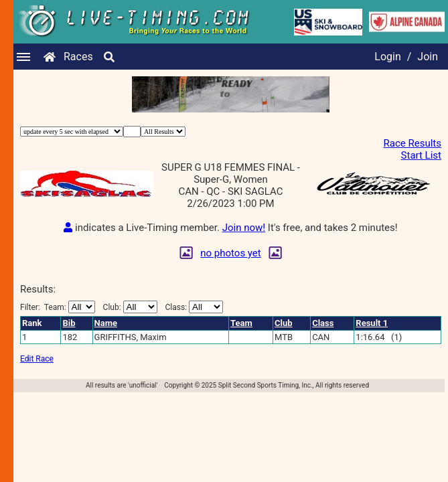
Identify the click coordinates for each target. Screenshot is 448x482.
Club (284, 323)
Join (428, 57)
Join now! (244, 228)
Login (387, 57)
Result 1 (372, 323)
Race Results (413, 143)
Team (241, 323)
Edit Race (37, 359)
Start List (421, 155)
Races (78, 57)
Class (323, 323)
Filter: (58, 307)
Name (106, 323)
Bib (69, 323)
